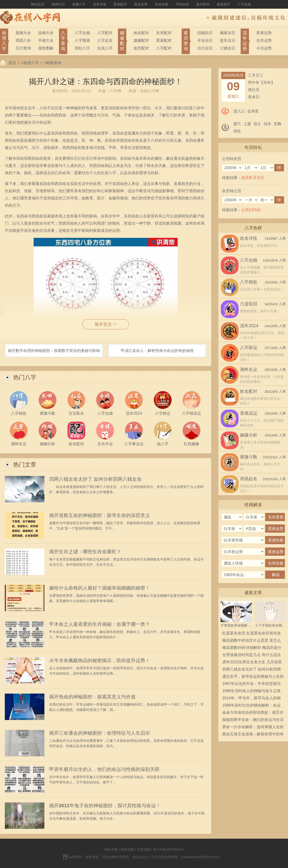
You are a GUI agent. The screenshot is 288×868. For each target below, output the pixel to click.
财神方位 (58, 4)
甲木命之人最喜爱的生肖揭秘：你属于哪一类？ (100, 624)
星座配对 (120, 4)
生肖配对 (164, 33)
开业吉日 (205, 40)
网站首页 (38, 4)
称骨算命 (54, 63)
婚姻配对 (141, 40)
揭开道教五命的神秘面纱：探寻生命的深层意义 (100, 515)
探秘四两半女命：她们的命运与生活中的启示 (253, 720)
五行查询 (23, 48)
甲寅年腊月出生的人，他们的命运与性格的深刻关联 (104, 769)
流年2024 (249, 326)
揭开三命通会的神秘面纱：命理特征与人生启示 (100, 733)
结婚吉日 (205, 33)
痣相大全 (46, 33)
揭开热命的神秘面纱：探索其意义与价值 (92, 697)
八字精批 (249, 282)
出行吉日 (205, 48)
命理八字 (31, 63)
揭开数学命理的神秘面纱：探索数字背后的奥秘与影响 (54, 351)
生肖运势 (264, 40)
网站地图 (127, 850)
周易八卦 (23, 40)
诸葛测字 (223, 4)
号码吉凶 (182, 4)
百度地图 (144, 850)
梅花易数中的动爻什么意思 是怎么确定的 (252, 641)
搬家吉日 (228, 33)
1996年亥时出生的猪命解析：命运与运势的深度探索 (252, 706)
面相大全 (23, 33)
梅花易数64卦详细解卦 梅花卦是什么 (252, 648)
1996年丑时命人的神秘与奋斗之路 (252, 691)
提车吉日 (228, 40)
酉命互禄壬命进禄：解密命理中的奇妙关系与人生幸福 (253, 735)
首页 (12, 63)
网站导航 (111, 850)
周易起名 (249, 479)
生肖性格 (162, 4)
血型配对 (141, 48)
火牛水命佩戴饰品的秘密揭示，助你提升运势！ (100, 660)
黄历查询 (203, 4)
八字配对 (105, 33)
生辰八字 (105, 48)
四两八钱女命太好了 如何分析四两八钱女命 (96, 479)
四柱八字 (82, 48)
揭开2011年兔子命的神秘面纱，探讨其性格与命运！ (105, 806)
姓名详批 (249, 238)
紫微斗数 (249, 457)
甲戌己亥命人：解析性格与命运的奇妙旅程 (157, 351)
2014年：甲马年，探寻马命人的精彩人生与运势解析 (252, 699)
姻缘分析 (249, 435)
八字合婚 (244, 4)
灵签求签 (100, 4)
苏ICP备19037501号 (168, 850)
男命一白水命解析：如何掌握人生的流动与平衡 (253, 728)
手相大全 (46, 40)
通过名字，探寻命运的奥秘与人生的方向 (253, 677)
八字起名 (105, 40)
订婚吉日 (228, 48)
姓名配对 (141, 33)
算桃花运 (249, 413)
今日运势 (264, 48)
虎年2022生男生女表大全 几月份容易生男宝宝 (252, 663)
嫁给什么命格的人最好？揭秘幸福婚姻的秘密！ (100, 588)
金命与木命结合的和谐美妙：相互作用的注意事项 (253, 713)
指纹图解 (46, 48)
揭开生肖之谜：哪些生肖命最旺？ (85, 552)
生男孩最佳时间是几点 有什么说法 (252, 655)
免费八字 (79, 4)
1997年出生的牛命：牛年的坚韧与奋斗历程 (252, 684)
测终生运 (249, 369)
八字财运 (249, 348)
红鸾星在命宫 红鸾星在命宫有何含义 (252, 634)
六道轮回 (249, 304)
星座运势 (141, 4)
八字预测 (82, 40)
